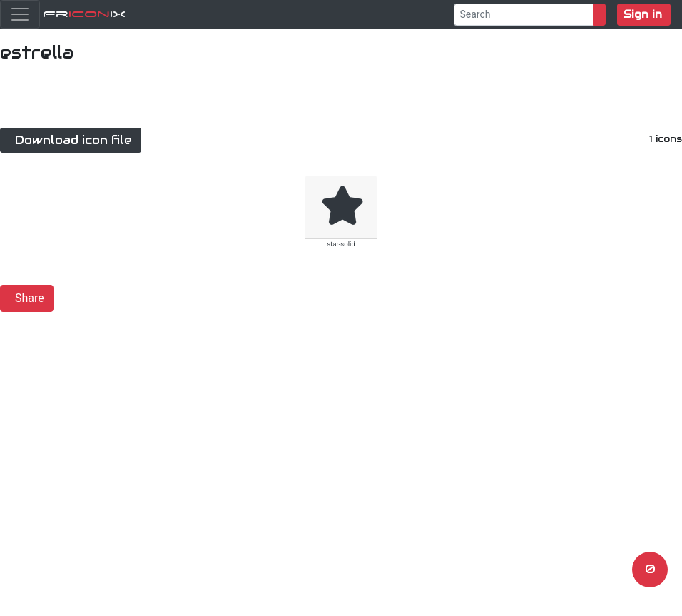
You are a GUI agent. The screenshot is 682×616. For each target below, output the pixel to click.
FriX (84, 14)
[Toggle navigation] (20, 14)
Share (30, 298)
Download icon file (73, 140)
